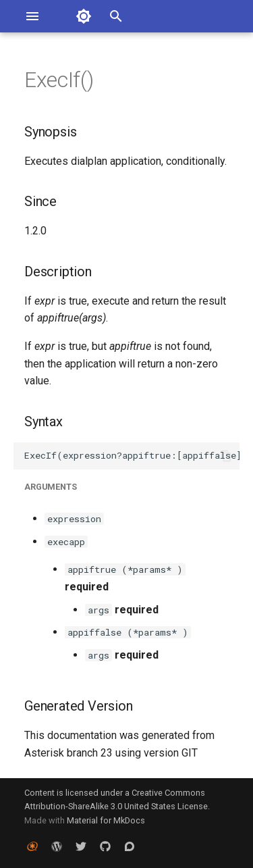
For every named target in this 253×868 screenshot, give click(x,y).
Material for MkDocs (106, 820)
